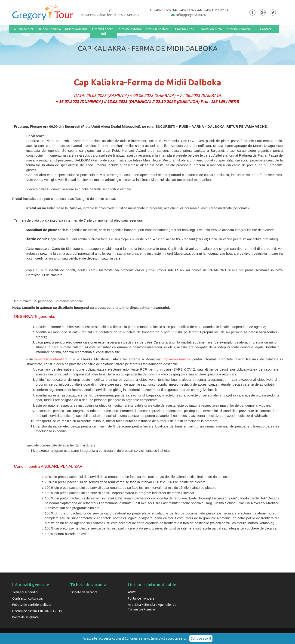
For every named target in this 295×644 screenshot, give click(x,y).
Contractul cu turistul (28, 598)
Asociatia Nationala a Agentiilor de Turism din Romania (152, 607)
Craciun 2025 (184, 29)
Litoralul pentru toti (103, 31)
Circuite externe (130, 29)
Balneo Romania (49, 29)
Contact (266, 29)
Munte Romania (76, 29)
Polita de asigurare (26, 617)
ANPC (132, 592)
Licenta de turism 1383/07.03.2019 (37, 611)
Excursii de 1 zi (22, 29)
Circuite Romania (239, 29)
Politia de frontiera (141, 598)
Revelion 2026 (212, 29)
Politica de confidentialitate (32, 605)
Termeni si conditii (25, 592)
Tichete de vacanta (84, 592)
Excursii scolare (158, 29)
